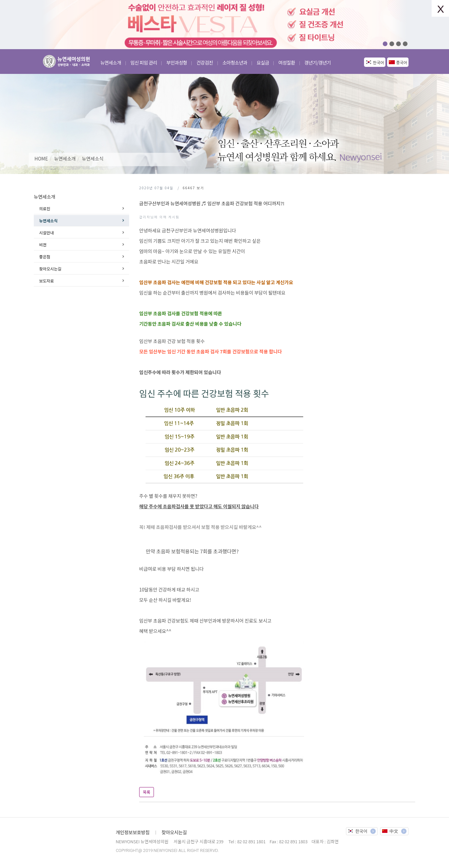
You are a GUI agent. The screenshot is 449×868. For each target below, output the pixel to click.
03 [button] (398, 44)
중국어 (402, 62)
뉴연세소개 (65, 158)
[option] (224, 25)
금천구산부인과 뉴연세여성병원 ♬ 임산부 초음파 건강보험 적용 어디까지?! (212, 203)
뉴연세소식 (93, 158)
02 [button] (392, 44)
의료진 (45, 208)
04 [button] (405, 44)
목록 (147, 792)
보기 (193, 188)
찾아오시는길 (50, 269)
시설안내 (47, 233)
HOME (41, 158)
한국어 (379, 62)
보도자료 (47, 281)
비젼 (43, 245)
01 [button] (385, 44)
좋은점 (45, 257)
